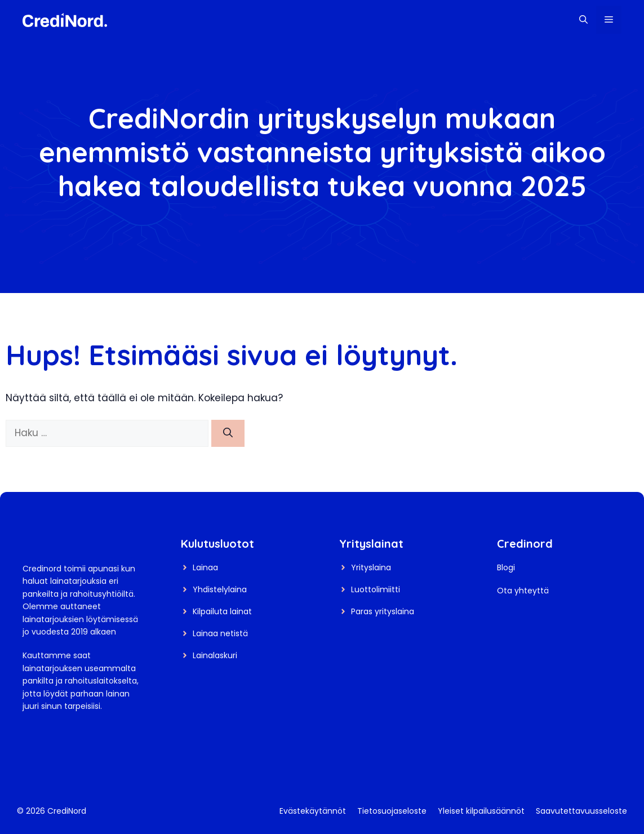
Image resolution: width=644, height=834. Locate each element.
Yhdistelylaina (220, 589)
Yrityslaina (371, 567)
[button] (583, 20)
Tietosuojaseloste (392, 811)
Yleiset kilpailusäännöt (481, 811)
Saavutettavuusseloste (581, 811)
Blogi (506, 567)
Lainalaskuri (215, 655)
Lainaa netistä (220, 633)
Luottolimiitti (376, 589)
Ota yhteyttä (523, 591)
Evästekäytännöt (313, 811)
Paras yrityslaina (383, 611)
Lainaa (205, 567)
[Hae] (228, 433)
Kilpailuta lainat (222, 611)
